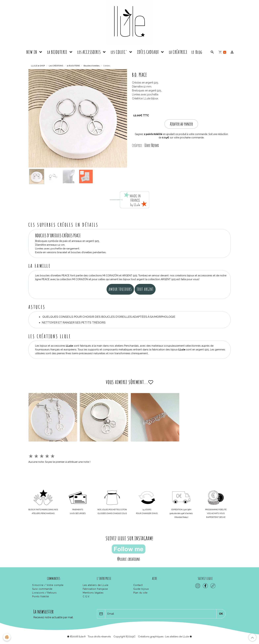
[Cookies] (7, 637)
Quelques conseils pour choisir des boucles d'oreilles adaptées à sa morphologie (109, 317)
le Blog (197, 52)
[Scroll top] (252, 637)
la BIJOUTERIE (58, 52)
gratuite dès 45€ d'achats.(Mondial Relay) (181, 513)
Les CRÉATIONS (56, 66)
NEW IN (32, 52)
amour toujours (120, 289)
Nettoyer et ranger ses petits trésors (74, 322)
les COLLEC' (119, 52)
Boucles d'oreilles (92, 66)
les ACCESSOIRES (90, 52)
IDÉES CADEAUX (148, 52)
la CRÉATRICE (178, 52)
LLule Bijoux (152, 145)
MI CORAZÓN (111, 275)
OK (221, 614)
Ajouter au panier (181, 124)
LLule (69, 346)
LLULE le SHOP (38, 66)
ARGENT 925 (130, 275)
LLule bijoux (151, 98)
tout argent (145, 289)
